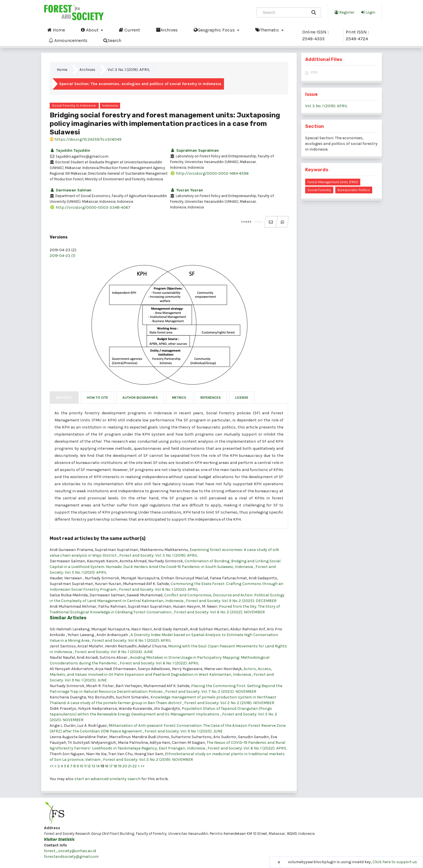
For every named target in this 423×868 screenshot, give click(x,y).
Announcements (68, 40)
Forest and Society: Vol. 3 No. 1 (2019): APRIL (158, 555)
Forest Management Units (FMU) (333, 182)
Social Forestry (319, 190)
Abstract (64, 398)
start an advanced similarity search (107, 779)
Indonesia (110, 105)
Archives (167, 30)
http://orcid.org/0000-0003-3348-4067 (90, 207)
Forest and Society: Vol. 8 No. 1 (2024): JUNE (114, 652)
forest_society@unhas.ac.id (70, 851)
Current (129, 30)
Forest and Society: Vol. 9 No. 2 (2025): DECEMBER (231, 601)
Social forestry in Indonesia (74, 105)
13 (94, 766)
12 (89, 766)
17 (111, 766)
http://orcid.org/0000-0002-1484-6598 (209, 173)
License (242, 398)
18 (115, 766)
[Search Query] (284, 12)
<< (52, 766)
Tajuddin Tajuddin (70, 150)
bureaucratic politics (354, 190)
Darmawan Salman (71, 190)
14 (98, 766)
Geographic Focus (215, 30)
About (90, 30)
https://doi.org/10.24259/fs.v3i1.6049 (86, 139)
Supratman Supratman (194, 150)
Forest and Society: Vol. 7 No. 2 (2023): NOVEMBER (211, 691)
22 (135, 766)
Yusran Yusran (187, 190)
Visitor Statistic (59, 839)
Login (368, 12)
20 (125, 766)
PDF (314, 72)
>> (143, 766)
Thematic (268, 30)
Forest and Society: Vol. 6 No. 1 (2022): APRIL (159, 589)
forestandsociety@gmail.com (71, 857)
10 (82, 766)
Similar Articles (68, 618)
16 (107, 766)
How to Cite (98, 398)
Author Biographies (140, 398)
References (211, 398)
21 (130, 766)
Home (56, 30)
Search (112, 40)
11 (85, 766)
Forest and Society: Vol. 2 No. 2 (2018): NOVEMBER (229, 703)
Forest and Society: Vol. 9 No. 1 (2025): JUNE (184, 731)
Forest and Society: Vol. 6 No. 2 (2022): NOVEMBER (219, 612)
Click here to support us (395, 862)
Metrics (179, 398)
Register (345, 12)
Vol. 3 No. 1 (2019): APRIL (129, 70)
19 (120, 766)
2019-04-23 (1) (62, 256)
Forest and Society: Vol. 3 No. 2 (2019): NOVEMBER (148, 760)
